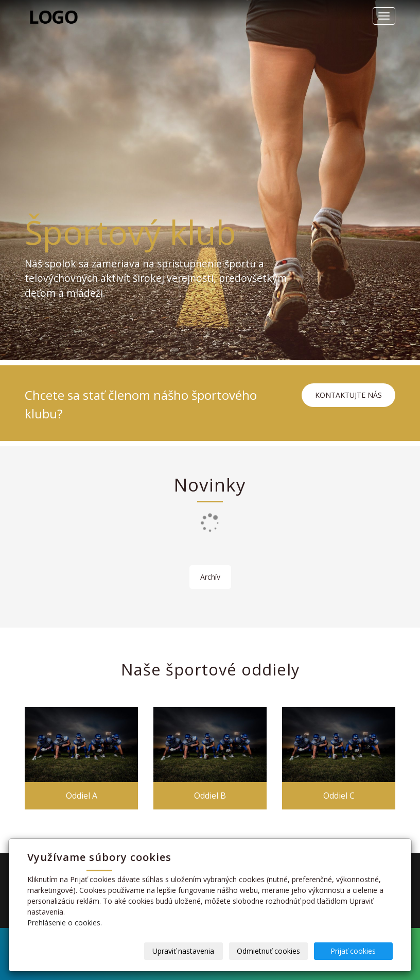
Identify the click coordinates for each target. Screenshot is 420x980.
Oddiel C (339, 796)
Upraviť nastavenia (184, 951)
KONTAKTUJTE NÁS (348, 395)
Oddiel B (210, 796)
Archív (210, 577)
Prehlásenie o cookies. (65, 923)
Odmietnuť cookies (268, 951)
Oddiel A (82, 796)
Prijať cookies (354, 951)
